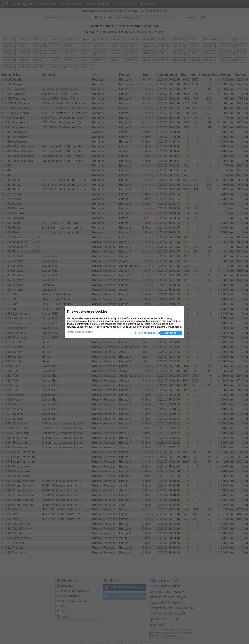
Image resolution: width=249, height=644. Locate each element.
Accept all (171, 333)
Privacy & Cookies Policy (80, 332)
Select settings (147, 333)
